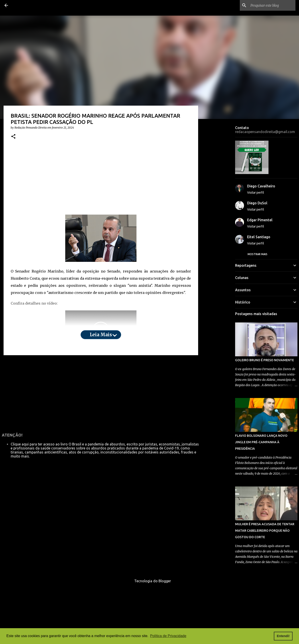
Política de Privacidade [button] (168, 636)
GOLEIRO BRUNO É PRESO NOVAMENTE (264, 360)
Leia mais (101, 335)
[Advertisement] (101, 180)
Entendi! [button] (283, 636)
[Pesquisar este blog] (272, 5)
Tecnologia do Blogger (149, 581)
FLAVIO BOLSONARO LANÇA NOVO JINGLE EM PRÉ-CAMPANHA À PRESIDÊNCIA (261, 442)
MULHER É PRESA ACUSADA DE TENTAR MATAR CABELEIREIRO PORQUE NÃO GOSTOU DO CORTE (265, 531)
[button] (13, 137)
